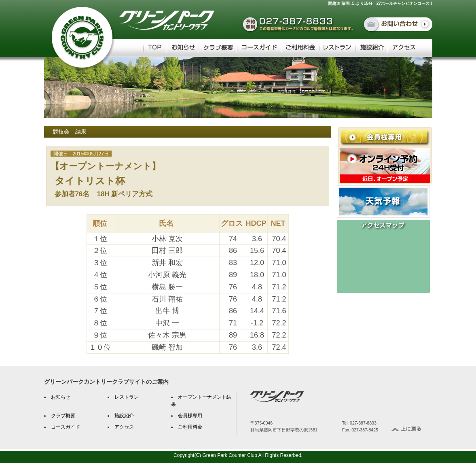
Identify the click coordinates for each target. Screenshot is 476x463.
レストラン (127, 397)
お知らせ (61, 397)
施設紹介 (124, 416)
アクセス (124, 427)
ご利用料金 (190, 427)
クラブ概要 (63, 416)
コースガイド (66, 427)
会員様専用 (190, 416)
